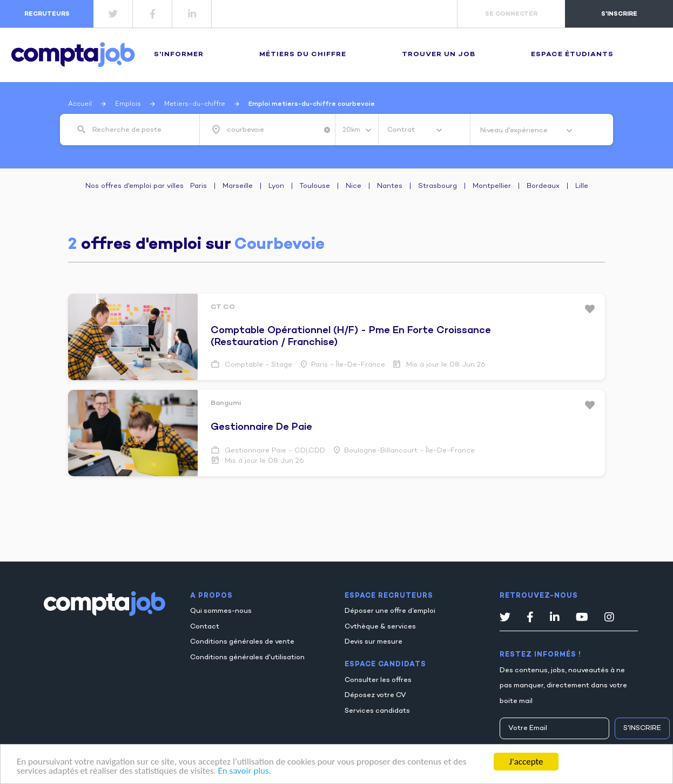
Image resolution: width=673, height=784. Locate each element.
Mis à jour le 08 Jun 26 (445, 365)
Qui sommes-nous (221, 611)
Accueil (80, 104)
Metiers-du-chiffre (195, 104)
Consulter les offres (378, 680)
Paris (198, 186)
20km (352, 130)
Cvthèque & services (380, 627)
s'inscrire (619, 14)
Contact (205, 627)
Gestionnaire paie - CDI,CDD (274, 451)
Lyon (276, 186)
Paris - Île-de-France (348, 365)
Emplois (128, 104)
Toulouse (315, 186)
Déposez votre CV (375, 695)
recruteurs (47, 14)
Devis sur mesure (373, 642)
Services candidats (377, 711)
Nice (354, 186)
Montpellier (492, 186)
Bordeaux (543, 186)
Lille (582, 186)
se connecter (511, 14)
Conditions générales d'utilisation (247, 658)
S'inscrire (642, 728)
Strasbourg (438, 186)
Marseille (238, 186)
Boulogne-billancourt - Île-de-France (409, 451)
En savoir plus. (244, 771)
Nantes (390, 186)
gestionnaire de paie (261, 427)
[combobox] (138, 130)
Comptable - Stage (257, 365)
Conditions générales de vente (242, 642)
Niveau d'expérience (515, 131)
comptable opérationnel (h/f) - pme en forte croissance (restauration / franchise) (351, 336)
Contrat (402, 130)
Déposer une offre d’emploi (390, 611)
